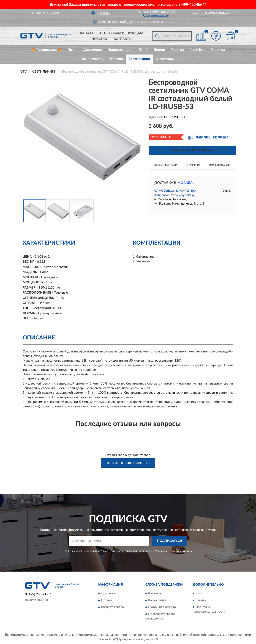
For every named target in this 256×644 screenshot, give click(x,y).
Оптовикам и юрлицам (122, 33)
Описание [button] (193, 165)
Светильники (139, 59)
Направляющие (120, 50)
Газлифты (197, 50)
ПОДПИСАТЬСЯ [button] (170, 541)
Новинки (100, 39)
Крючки (117, 59)
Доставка (108, 593)
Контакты (123, 39)
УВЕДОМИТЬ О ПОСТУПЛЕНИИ (192, 150)
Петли (73, 50)
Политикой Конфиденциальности (130, 551)
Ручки (144, 50)
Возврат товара (112, 607)
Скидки (201, 600)
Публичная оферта (162, 607)
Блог (199, 593)
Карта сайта (157, 600)
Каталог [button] (87, 33)
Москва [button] (185, 183)
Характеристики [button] (166, 165)
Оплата (106, 600)
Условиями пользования (171, 551)
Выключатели (93, 59)
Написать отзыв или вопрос (128, 463)
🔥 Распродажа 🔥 (47, 50)
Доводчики (93, 50)
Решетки (218, 50)
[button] (156, 15)
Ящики (159, 50)
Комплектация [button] (220, 165)
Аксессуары (165, 59)
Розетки (177, 50)
